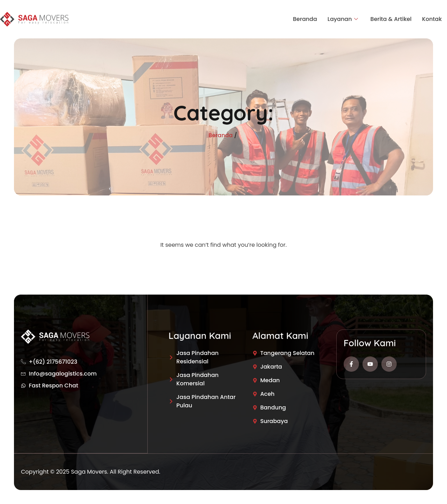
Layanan (343, 19)
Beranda (305, 19)
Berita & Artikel (391, 19)
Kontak (432, 19)
